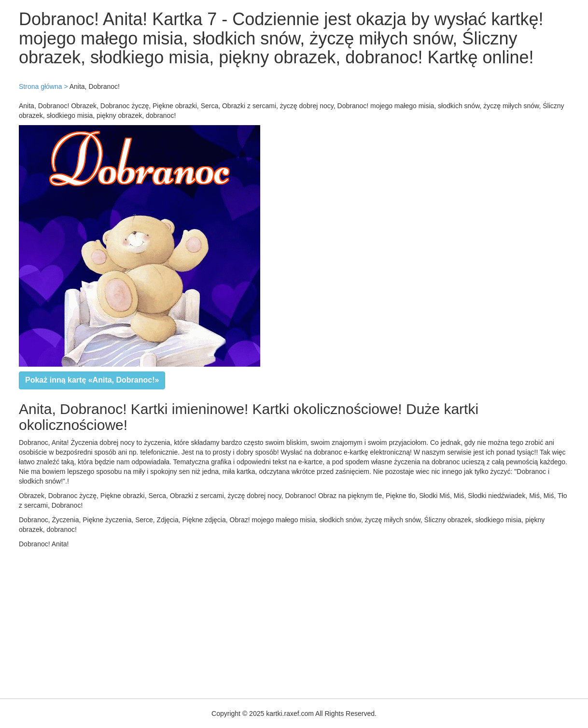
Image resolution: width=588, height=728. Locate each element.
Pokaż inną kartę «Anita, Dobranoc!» (92, 380)
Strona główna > (43, 86)
